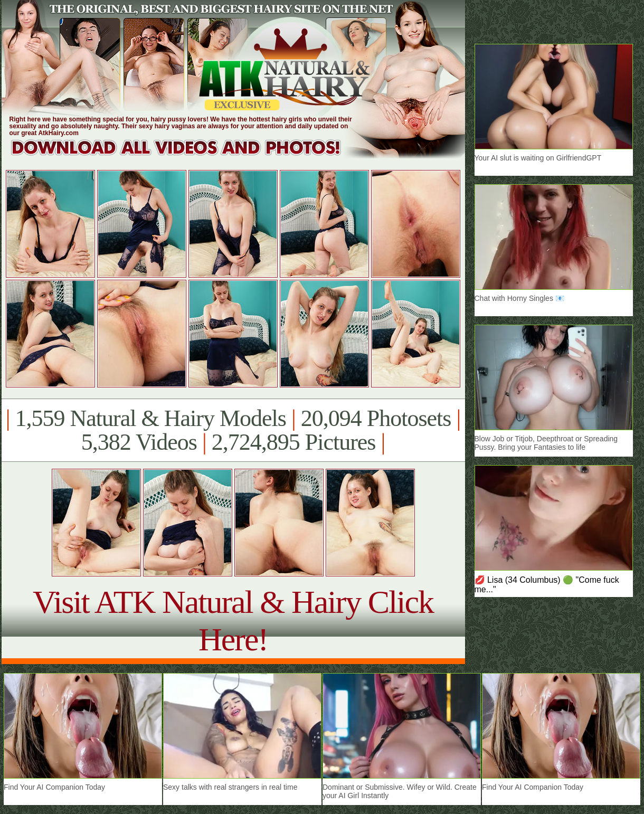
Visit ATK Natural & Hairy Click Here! (233, 621)
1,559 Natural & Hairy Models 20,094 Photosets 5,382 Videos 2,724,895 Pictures (233, 430)
